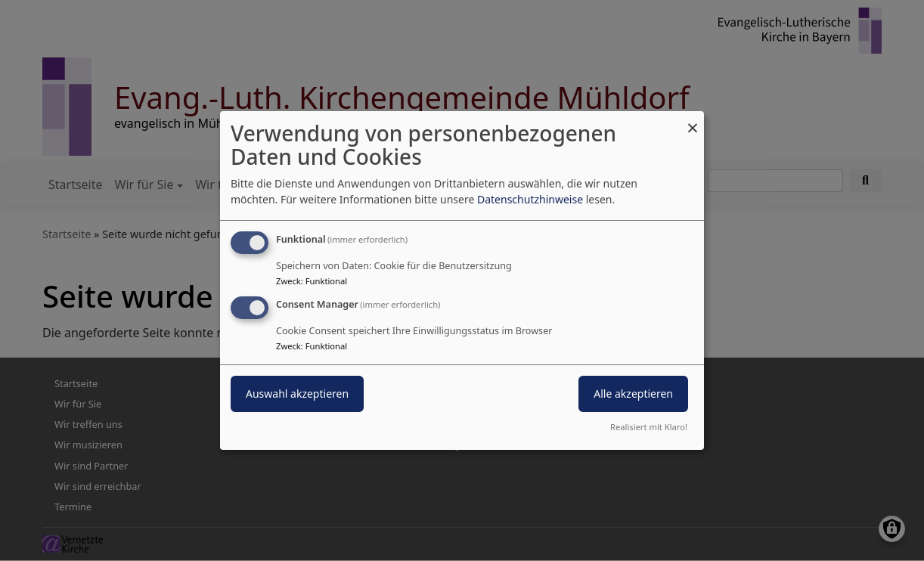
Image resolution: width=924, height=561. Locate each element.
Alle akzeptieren (633, 394)
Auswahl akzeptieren (297, 394)
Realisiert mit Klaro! (649, 427)
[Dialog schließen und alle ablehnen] (693, 121)
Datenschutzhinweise (530, 199)
